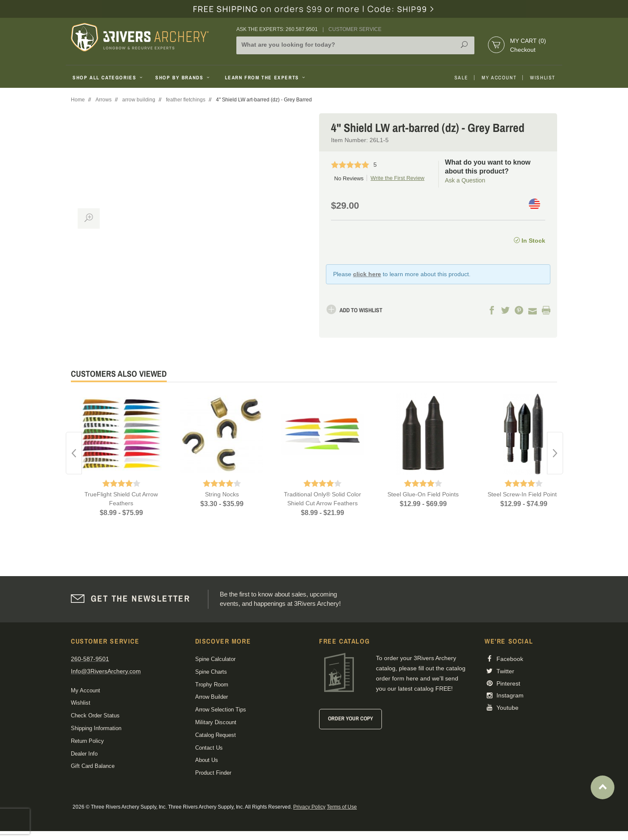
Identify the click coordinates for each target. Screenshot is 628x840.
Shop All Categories (108, 78)
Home (78, 100)
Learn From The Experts (266, 78)
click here (367, 274)
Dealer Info (84, 754)
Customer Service (355, 29)
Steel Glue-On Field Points (423, 494)
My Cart (528, 41)
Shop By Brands (183, 78)
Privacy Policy (309, 807)
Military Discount (216, 722)
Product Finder (213, 773)
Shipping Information (96, 728)
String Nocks (222, 494)
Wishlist (543, 78)
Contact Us (209, 748)
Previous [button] (74, 453)
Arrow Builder (212, 697)
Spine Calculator (215, 659)
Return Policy (87, 741)
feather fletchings (186, 100)
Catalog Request (216, 735)
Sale (461, 78)
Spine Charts (211, 672)
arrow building (139, 100)
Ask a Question (465, 180)
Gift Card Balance (93, 766)
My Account (499, 78)
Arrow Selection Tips (221, 710)
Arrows (104, 100)
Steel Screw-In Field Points (524, 494)
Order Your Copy (350, 718)
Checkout (523, 50)
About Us (207, 760)
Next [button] (555, 453)
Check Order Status (95, 715)
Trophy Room (212, 685)
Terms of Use (342, 807)
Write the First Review (397, 178)
